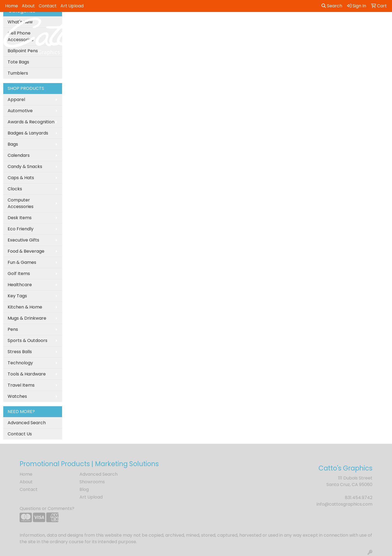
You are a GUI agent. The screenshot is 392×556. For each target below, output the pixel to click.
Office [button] (297, 24)
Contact (48, 6)
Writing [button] (340, 24)
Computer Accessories (21, 203)
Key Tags (17, 296)
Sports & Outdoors (27, 340)
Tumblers (18, 73)
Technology (20, 363)
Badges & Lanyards (28, 133)
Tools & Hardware (27, 374)
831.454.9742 (359, 498)
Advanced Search (27, 423)
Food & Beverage (26, 251)
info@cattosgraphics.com (344, 504)
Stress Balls (20, 352)
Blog (84, 489)
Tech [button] (318, 24)
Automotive (20, 111)
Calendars (19, 155)
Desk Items (20, 218)
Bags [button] (174, 24)
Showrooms (92, 482)
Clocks (15, 189)
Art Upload (72, 6)
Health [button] (274, 24)
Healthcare (20, 285)
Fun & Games (22, 262)
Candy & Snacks (25, 167)
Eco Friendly (21, 229)
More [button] (362, 24)
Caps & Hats (21, 178)
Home (12, 6)
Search (332, 6)
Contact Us (20, 434)
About (28, 6)
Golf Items (19, 274)
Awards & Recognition (31, 122)
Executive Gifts (23, 240)
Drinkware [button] (200, 24)
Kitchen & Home (25, 307)
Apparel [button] (127, 24)
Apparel (16, 100)
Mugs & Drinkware (27, 318)
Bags (13, 144)
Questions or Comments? (47, 508)
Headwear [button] (247, 24)
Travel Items (21, 385)
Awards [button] (152, 24)
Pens (13, 329)
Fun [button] (223, 24)
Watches (17, 396)
